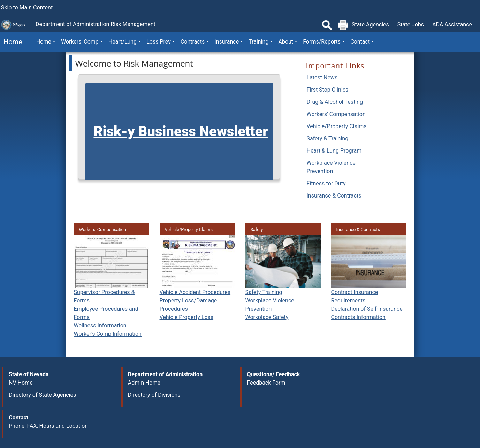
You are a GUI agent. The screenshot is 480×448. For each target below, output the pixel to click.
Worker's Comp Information (108, 334)
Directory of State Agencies (42, 395)
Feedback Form (266, 383)
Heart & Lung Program (334, 151)
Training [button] (258, 42)
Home (11, 42)
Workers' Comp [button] (80, 42)
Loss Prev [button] (159, 42)
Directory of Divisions (154, 395)
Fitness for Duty (326, 183)
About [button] (286, 42)
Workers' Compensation (336, 114)
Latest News (322, 78)
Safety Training (264, 292)
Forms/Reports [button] (322, 42)
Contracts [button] (193, 42)
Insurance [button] (227, 42)
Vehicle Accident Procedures (195, 292)
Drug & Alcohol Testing (334, 102)
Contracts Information (358, 317)
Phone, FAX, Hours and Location (48, 426)
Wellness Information (100, 326)
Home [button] (44, 42)
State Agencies (370, 25)
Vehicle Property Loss (187, 317)
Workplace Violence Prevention (331, 167)
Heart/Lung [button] (123, 42)
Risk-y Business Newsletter (181, 132)
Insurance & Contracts (334, 196)
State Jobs (411, 25)
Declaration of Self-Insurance (367, 309)
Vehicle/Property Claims (336, 126)
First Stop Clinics (327, 90)
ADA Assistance (452, 25)
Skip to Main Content (27, 7)
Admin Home (144, 383)
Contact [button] (360, 42)
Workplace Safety (267, 317)
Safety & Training (327, 138)
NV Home (21, 383)
